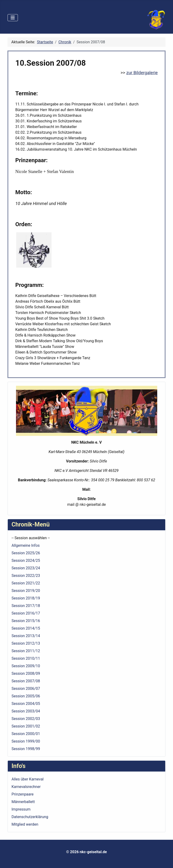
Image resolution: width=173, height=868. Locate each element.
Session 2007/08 (26, 681)
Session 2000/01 (26, 734)
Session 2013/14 (26, 636)
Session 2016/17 (26, 613)
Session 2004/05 (26, 704)
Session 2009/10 (26, 666)
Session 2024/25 (26, 561)
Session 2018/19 (26, 598)
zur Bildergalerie (142, 73)
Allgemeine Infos (26, 545)
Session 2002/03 (26, 719)
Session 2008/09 (26, 673)
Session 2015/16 (26, 621)
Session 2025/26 (26, 553)
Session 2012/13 (26, 643)
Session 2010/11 (26, 658)
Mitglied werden (25, 824)
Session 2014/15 (26, 628)
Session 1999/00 (26, 741)
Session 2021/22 (26, 583)
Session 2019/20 (26, 591)
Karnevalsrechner (26, 787)
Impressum (21, 809)
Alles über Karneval (28, 779)
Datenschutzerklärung (30, 817)
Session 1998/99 (26, 749)
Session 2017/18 (26, 606)
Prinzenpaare (23, 794)
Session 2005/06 (26, 696)
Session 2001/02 (26, 726)
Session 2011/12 (26, 651)
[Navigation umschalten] (13, 18)
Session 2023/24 (26, 568)
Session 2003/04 (26, 711)
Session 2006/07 (26, 689)
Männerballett (23, 802)
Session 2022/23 (26, 576)
